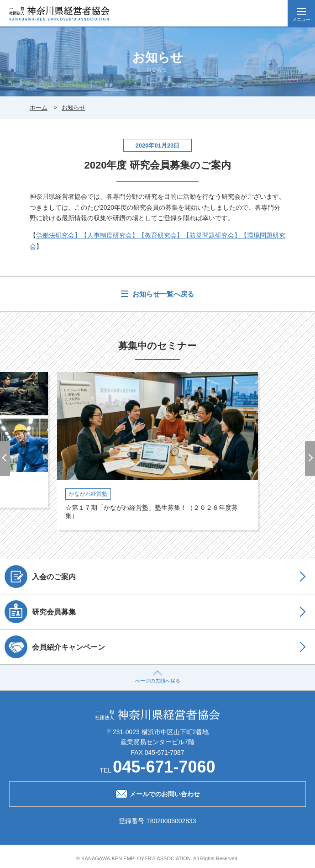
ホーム (39, 108)
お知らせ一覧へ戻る (162, 294)
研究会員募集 (40, 612)
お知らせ (73, 108)
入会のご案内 (40, 577)
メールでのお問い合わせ (158, 793)
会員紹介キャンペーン (55, 647)
